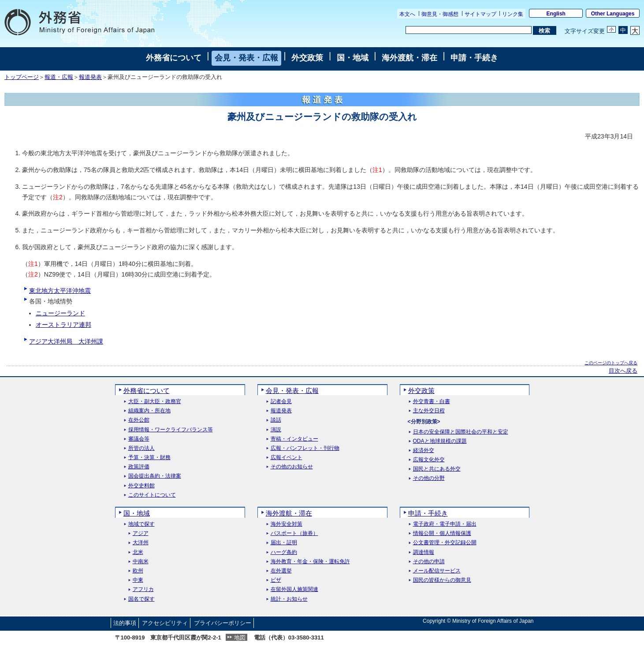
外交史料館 (141, 486)
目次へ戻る (623, 371)
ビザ (276, 580)
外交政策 (307, 58)
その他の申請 (429, 562)
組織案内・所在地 (149, 411)
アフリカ (143, 589)
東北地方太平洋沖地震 (60, 291)
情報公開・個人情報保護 (442, 533)
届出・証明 (284, 543)
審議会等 (139, 439)
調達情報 (424, 552)
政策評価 (139, 467)
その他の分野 (429, 478)
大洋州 (141, 543)
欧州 (138, 571)
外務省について (174, 58)
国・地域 (353, 58)
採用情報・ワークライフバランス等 (171, 430)
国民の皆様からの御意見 (442, 580)
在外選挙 (281, 571)
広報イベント (287, 458)
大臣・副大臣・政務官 (155, 402)
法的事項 (125, 623)
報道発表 (90, 77)
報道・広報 (59, 77)
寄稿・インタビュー (294, 439)
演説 (276, 430)
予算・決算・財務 (149, 458)
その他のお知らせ (292, 467)
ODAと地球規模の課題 (440, 441)
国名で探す (141, 599)
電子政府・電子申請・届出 (445, 524)
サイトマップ (480, 14)
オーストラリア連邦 (63, 325)
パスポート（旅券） (294, 533)
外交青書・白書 (432, 402)
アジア (141, 533)
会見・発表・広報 (246, 58)
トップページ (22, 77)
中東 (138, 580)
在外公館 (139, 420)
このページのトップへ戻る (611, 363)
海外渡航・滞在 (409, 58)
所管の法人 (141, 448)
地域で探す (141, 524)
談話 (276, 420)
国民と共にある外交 (437, 469)
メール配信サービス (437, 571)
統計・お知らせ (289, 599)
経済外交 (424, 451)
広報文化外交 (429, 460)
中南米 (141, 562)
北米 (138, 552)
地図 (240, 638)
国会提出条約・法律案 (155, 476)
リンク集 (513, 14)
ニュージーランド (60, 313)
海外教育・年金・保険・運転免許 (310, 562)
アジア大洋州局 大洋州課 (66, 341)
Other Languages (613, 14)
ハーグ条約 (284, 552)
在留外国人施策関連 (294, 589)
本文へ (407, 14)
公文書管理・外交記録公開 (445, 543)
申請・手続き (474, 58)
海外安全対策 (287, 524)
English (556, 14)
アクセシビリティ (165, 623)
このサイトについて (152, 495)
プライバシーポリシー (223, 623)
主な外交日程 (429, 411)
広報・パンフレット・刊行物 (305, 448)
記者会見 (281, 402)
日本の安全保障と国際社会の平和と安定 (461, 432)
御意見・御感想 (440, 14)
